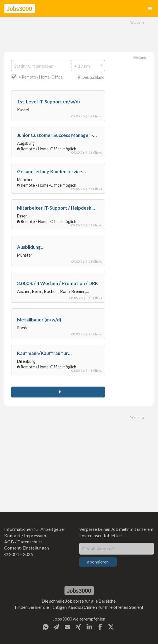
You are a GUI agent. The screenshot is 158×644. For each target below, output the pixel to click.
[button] (150, 9)
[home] (20, 9)
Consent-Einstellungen (27, 548)
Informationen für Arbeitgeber (35, 529)
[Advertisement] (79, 34)
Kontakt (12, 535)
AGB (9, 542)
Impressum (35, 535)
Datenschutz (30, 542)
